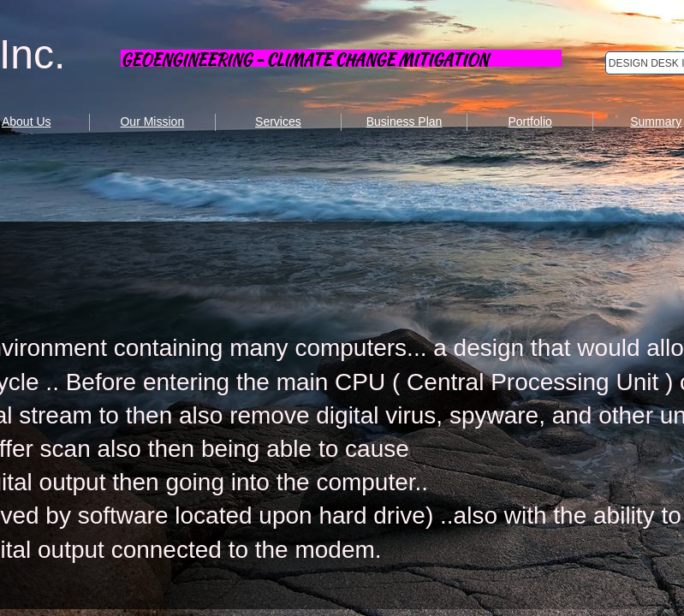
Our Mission (152, 121)
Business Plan (404, 121)
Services (278, 121)
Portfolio (529, 121)
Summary (656, 121)
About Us (27, 121)
